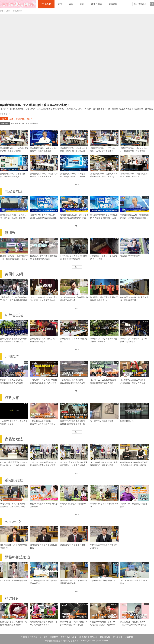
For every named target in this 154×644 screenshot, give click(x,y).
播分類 (48, 4)
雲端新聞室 (17, 11)
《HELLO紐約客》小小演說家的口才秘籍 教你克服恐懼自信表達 (44, 300)
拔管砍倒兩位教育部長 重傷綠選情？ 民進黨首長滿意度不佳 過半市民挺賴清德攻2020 (104, 218)
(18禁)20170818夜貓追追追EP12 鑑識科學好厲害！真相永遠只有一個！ (44, 465)
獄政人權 (12, 398)
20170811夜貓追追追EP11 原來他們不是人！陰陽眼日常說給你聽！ (74, 465)
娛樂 (71, 4)
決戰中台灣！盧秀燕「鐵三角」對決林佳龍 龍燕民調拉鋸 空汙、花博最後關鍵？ (44, 218)
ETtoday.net (86, 641)
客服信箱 (83, 637)
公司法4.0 (13, 522)
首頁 (2, 11)
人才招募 (44, 637)
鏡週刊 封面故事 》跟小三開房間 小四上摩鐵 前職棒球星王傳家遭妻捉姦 (14, 259)
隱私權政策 (105, 637)
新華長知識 (14, 315)
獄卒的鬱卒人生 (127, 421)
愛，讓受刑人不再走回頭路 (102, 421)
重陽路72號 (14, 480)
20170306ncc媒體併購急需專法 (13, 580)
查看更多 (5, 114)
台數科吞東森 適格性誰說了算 (103, 580)
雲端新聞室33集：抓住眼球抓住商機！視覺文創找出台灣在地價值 (74, 151)
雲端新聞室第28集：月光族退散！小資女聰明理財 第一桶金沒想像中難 (74, 177)
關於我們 (54, 637)
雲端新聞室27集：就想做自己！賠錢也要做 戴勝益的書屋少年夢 (104, 177)
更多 (77, 185)
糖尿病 (30, 119)
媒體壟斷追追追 (17, 557)
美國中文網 (14, 274)
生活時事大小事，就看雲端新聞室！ (26, 123)
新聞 (60, 4)
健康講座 (113, 4)
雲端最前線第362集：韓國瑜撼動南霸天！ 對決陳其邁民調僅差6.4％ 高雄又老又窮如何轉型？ (134, 218)
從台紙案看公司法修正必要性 (73, 545)
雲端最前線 (14, 191)
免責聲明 (129, 637)
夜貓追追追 (14, 439)
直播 (11, 119)
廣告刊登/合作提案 (69, 637)
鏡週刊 (10, 233)
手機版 (24, 637)
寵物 (82, 4)
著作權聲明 (118, 637)
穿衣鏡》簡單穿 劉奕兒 (130, 256)
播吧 (18, 4)
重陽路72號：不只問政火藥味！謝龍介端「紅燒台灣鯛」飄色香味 (14, 507)
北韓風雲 (12, 356)
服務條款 (94, 637)
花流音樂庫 (96, 4)
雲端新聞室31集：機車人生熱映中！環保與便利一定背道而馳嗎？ (134, 151)
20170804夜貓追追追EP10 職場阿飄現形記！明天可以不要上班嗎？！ (104, 465)
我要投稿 (34, 637)
